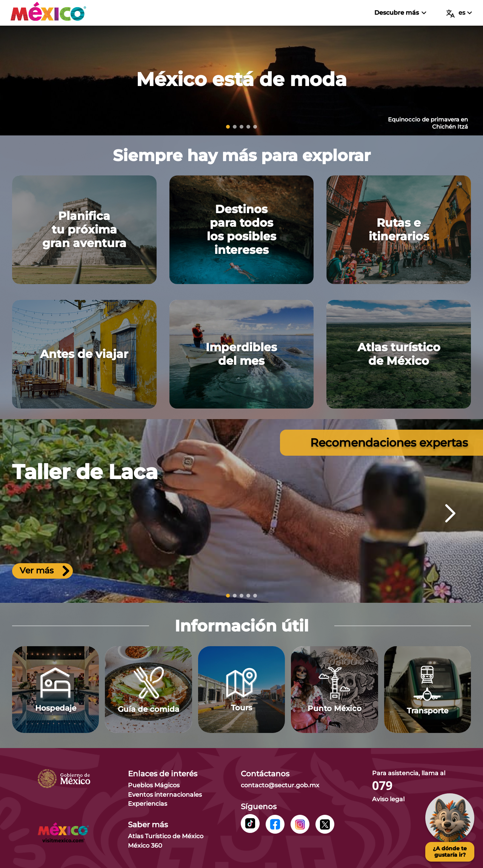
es (459, 13)
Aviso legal (388, 799)
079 (382, 786)
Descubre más (400, 13)
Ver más (45, 571)
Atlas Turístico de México (166, 836)
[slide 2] (235, 127)
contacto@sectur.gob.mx (280, 785)
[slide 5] (255, 127)
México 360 (145, 846)
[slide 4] (248, 127)
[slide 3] (241, 127)
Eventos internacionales (165, 795)
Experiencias (148, 804)
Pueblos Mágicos (154, 785)
